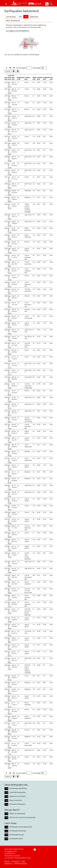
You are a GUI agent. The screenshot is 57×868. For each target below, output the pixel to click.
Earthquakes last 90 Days (18, 788)
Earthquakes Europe (17, 835)
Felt (20, 17)
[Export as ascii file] (18, 71)
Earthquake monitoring (18, 831)
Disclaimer (16, 861)
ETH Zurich (23, 863)
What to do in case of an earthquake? (23, 817)
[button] (6, 4)
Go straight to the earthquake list (18, 31)
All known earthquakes (18, 804)
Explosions (34, 17)
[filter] (7, 79)
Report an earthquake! (17, 813)
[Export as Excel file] (14, 71)
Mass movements (13, 20)
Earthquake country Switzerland (21, 827)
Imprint (7, 861)
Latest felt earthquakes (18, 792)
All (26, 17)
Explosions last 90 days (18, 796)
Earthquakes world (16, 839)
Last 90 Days (11, 17)
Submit (8, 71)
